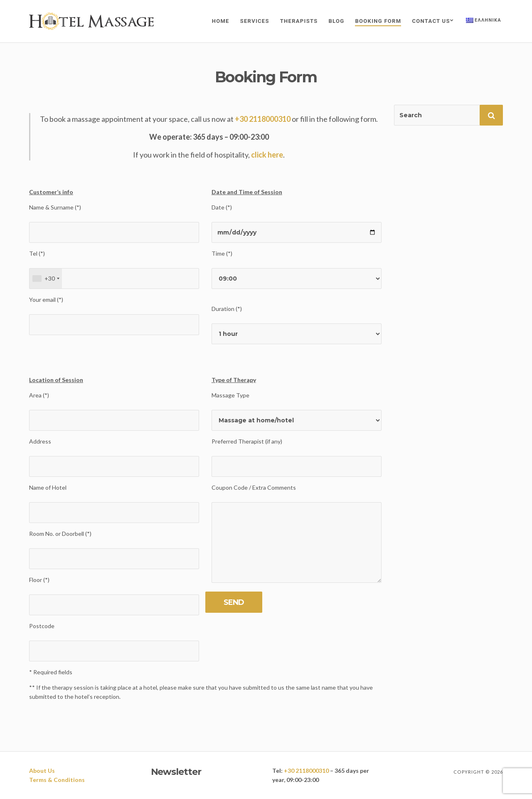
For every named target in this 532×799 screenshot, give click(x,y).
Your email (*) (46, 300)
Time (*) (222, 253)
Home (221, 21)
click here (267, 155)
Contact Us (431, 21)
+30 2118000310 (263, 119)
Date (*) (222, 207)
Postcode (42, 626)
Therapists (299, 21)
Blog (337, 21)
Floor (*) (39, 580)
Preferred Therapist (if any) (247, 441)
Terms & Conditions (57, 780)
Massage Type (230, 395)
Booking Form (378, 21)
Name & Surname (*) (55, 207)
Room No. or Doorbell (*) (60, 534)
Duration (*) (227, 309)
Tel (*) (37, 253)
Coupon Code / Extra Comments (254, 487)
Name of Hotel (48, 487)
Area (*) (39, 395)
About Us (42, 771)
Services (255, 21)
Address (40, 441)
